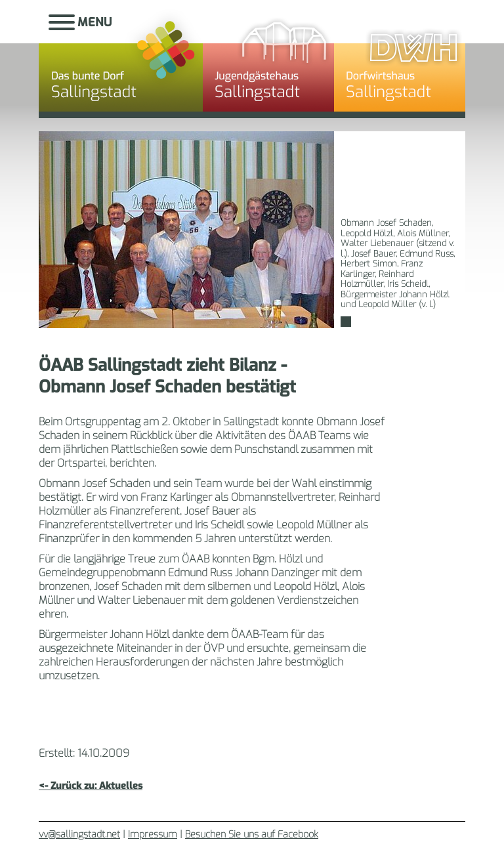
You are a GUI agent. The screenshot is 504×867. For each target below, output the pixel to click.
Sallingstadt (121, 62)
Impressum (153, 835)
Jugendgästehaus (268, 62)
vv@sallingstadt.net (79, 835)
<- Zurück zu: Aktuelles (91, 786)
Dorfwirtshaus (400, 62)
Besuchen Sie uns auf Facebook (252, 835)
